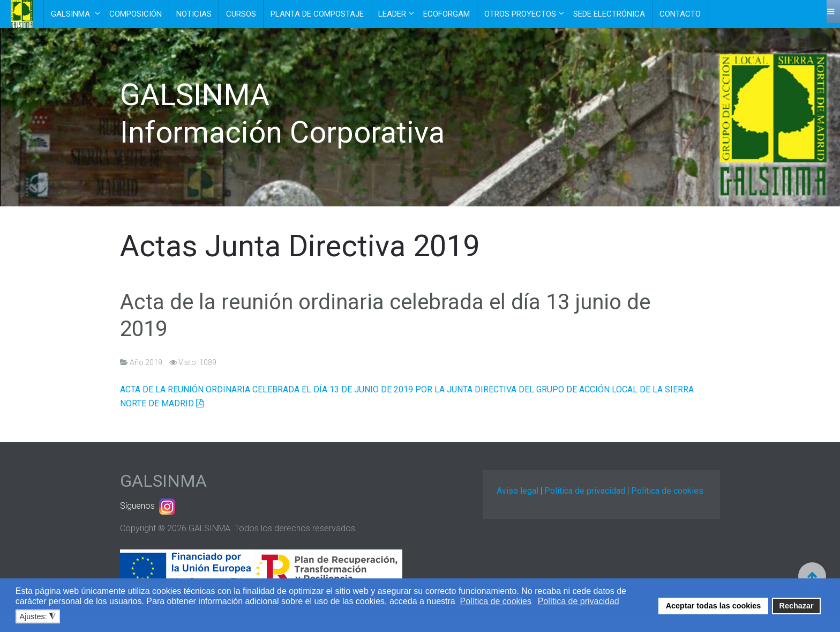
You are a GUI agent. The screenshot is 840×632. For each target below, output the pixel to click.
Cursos (241, 14)
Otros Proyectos (520, 14)
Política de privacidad (585, 491)
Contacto (680, 14)
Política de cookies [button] (496, 601)
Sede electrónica (609, 14)
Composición (136, 14)
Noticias (194, 14)
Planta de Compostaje (317, 14)
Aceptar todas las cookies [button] (714, 606)
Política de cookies (667, 491)
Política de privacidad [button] (579, 601)
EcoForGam (447, 14)
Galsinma (72, 14)
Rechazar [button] (797, 606)
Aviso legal (517, 491)
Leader (392, 14)
